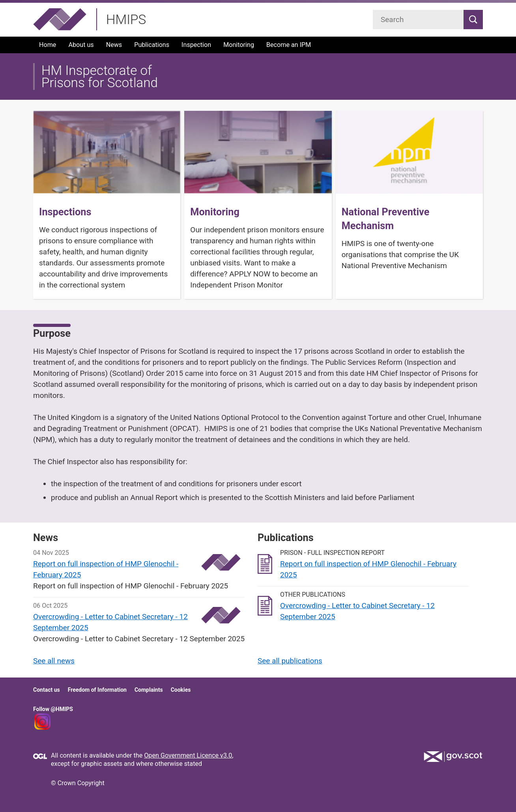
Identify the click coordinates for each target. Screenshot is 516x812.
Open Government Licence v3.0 (188, 755)
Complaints (149, 690)
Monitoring (239, 45)
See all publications (290, 661)
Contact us (47, 690)
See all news (54, 661)
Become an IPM (289, 45)
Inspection (196, 45)
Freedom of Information (97, 690)
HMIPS (126, 20)
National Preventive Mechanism (386, 219)
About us (81, 45)
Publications (152, 45)
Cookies (181, 690)
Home (48, 45)
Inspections (65, 212)
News (114, 45)
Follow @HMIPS (53, 709)
